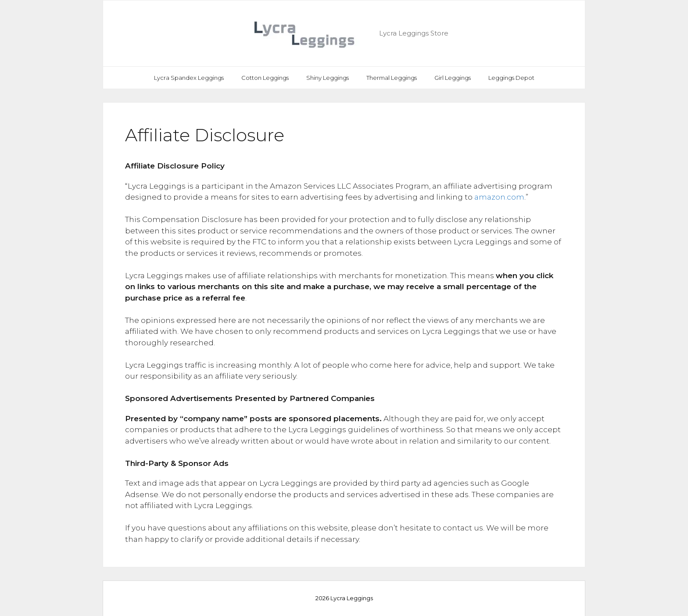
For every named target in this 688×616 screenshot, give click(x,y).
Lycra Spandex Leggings (189, 78)
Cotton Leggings (265, 78)
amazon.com (499, 197)
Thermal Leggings (392, 78)
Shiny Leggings (328, 78)
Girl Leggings (453, 78)
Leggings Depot (511, 78)
